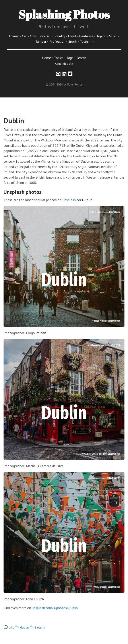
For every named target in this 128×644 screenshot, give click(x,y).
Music (113, 36)
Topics (101, 36)
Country (60, 36)
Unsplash (69, 200)
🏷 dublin (22, 627)
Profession (58, 41)
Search (81, 58)
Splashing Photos (64, 14)
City (33, 36)
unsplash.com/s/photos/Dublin (55, 608)
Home (46, 58)
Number (41, 41)
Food (72, 36)
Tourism (86, 41)
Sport (73, 41)
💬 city (9, 627)
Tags (70, 58)
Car (25, 36)
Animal (14, 36)
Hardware (86, 36)
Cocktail (45, 36)
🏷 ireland (38, 627)
